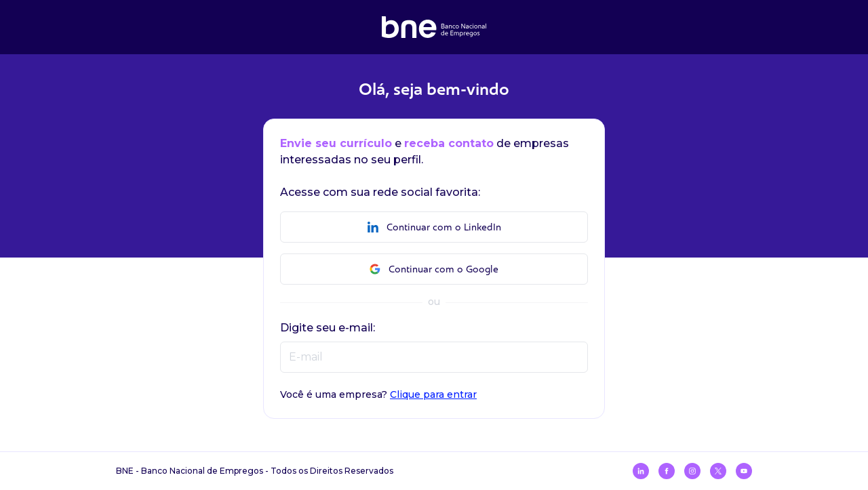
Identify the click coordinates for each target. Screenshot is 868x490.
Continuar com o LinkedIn (434, 227)
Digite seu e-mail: (328, 328)
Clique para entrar (433, 394)
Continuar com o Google (434, 269)
